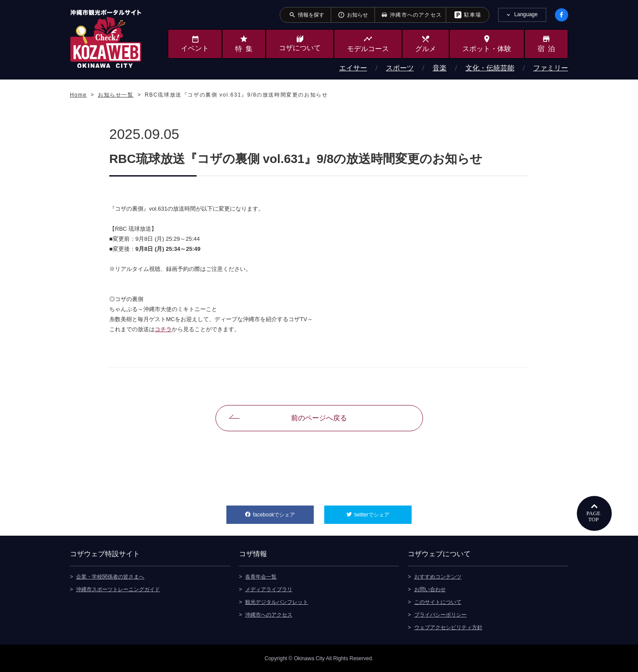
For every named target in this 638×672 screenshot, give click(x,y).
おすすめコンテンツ (438, 576)
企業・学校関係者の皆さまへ (110, 576)
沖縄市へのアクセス (269, 614)
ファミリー (551, 68)
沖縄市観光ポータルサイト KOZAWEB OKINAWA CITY (106, 38)
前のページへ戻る (319, 418)
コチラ (163, 329)
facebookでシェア (283, 512)
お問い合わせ (430, 589)
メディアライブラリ (269, 589)
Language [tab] (526, 14)
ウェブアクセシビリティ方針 (448, 627)
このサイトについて (438, 602)
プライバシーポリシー (440, 614)
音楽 (440, 68)
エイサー (353, 68)
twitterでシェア (383, 512)
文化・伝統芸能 (490, 68)
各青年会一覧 (261, 576)
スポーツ (400, 68)
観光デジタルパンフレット (277, 602)
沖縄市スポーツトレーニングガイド (118, 589)
